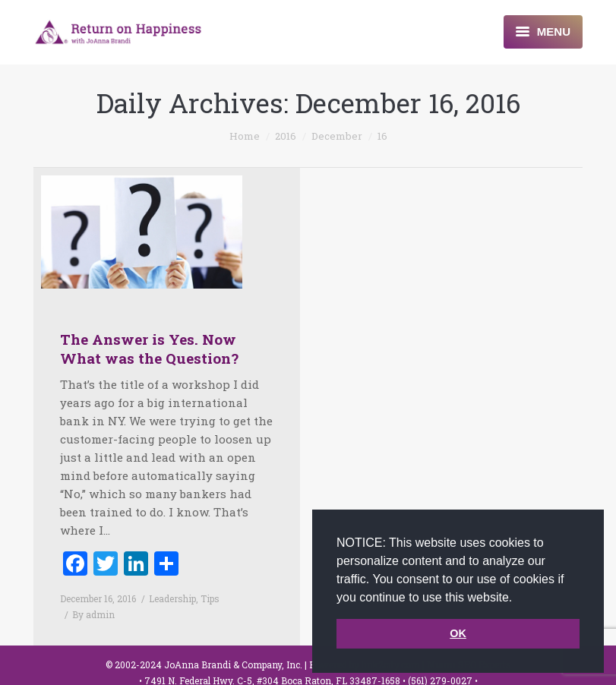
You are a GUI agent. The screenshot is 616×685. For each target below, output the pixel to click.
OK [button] (458, 633)
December (337, 136)
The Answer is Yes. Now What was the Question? (149, 349)
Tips (210, 598)
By (93, 614)
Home (245, 136)
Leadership (172, 598)
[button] (518, 598)
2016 (286, 136)
